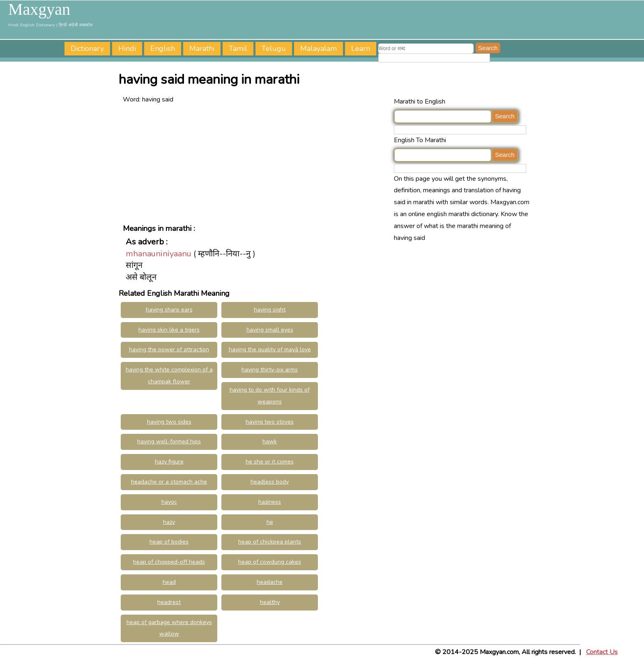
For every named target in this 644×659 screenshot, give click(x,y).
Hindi (127, 48)
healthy (270, 602)
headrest (169, 602)
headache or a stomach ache (169, 482)
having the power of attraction (169, 349)
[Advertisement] (256, 163)
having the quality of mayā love (270, 349)
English (163, 48)
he (270, 522)
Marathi (202, 48)
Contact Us (602, 652)
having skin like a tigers (169, 330)
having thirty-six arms (270, 370)
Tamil (238, 48)
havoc (169, 502)
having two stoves (270, 422)
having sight (270, 310)
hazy (169, 522)
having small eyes (270, 330)
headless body (270, 482)
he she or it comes (270, 462)
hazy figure (169, 462)
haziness (270, 502)
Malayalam (319, 48)
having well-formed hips (169, 441)
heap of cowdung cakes (270, 562)
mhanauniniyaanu (159, 254)
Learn (361, 48)
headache (270, 582)
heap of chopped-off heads (169, 562)
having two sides (169, 422)
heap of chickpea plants (270, 542)
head (169, 582)
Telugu (274, 48)
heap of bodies (169, 542)
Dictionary (87, 48)
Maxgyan (39, 9)
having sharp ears (169, 310)
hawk (270, 441)
